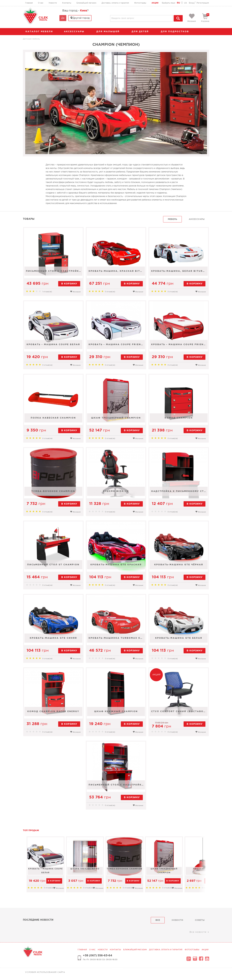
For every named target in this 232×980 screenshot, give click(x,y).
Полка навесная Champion (53, 420)
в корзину (69, 284)
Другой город (80, 18)
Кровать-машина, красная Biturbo (117, 273)
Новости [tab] (177, 920)
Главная (29, 3)
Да (63, 18)
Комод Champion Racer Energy (53, 713)
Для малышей (110, 32)
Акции (155, 3)
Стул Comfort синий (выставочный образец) (180, 713)
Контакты (67, 3)
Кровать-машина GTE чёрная (179, 566)
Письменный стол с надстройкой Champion (54, 273)
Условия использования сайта (45, 972)
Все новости (199, 932)
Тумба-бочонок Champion (53, 493)
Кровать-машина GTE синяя (53, 640)
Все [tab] (158, 920)
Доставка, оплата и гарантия (115, 3)
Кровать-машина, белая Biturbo (179, 273)
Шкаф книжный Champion (116, 713)
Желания (75, 292)
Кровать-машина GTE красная (116, 566)
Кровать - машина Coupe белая (53, 346)
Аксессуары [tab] (197, 219)
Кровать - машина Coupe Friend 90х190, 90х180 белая (117, 346)
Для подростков (176, 32)
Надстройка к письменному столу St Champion (180, 493)
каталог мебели (40, 32)
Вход (191, 3)
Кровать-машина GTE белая (179, 640)
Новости (53, 3)
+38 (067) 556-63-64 (98, 956)
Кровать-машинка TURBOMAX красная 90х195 (117, 640)
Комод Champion (179, 420)
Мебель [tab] (172, 219)
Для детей (142, 32)
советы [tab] (200, 920)
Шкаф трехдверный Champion (116, 420)
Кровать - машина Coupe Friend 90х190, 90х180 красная (180, 346)
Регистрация (203, 3)
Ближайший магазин (86, 3)
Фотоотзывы (140, 3)
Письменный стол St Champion (53, 566)
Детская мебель (31, 39)
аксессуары (76, 32)
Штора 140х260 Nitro (94, 869)
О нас (41, 3)
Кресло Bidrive (116, 493)
